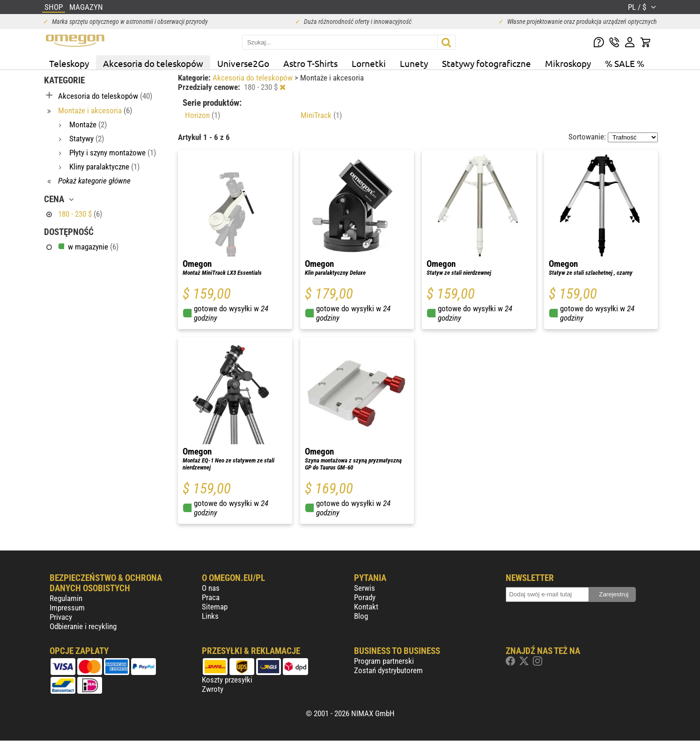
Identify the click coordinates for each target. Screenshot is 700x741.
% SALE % (625, 63)
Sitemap (215, 607)
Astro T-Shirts (310, 63)
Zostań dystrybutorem (388, 670)
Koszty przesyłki (227, 680)
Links (210, 616)
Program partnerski (384, 661)
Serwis (365, 588)
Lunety (414, 63)
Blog (361, 616)
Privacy (61, 617)
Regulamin (66, 598)
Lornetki (369, 63)
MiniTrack (321, 115)
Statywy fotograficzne (486, 63)
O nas (211, 588)
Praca (211, 597)
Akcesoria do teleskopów (153, 63)
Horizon (203, 115)
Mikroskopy (568, 63)
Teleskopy (69, 63)
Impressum (67, 608)
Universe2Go (243, 63)
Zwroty (213, 689)
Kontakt (366, 607)
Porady (365, 597)
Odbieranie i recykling (83, 626)
